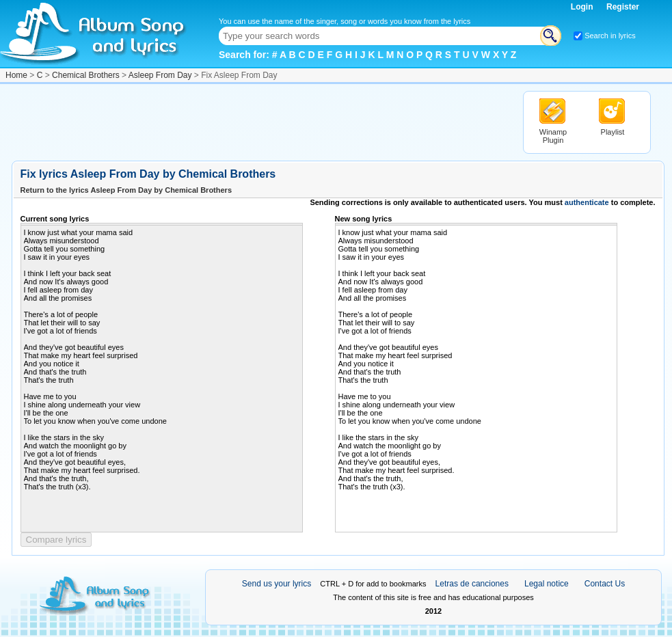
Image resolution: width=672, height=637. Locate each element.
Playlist (613, 132)
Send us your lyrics (277, 584)
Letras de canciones (472, 584)
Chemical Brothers (86, 75)
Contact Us (605, 584)
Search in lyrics (610, 36)
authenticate (587, 202)
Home (16, 75)
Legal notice (547, 584)
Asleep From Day (160, 75)
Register (623, 7)
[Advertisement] (260, 122)
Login (583, 7)
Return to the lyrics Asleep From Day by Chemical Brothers (126, 190)
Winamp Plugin (553, 136)
